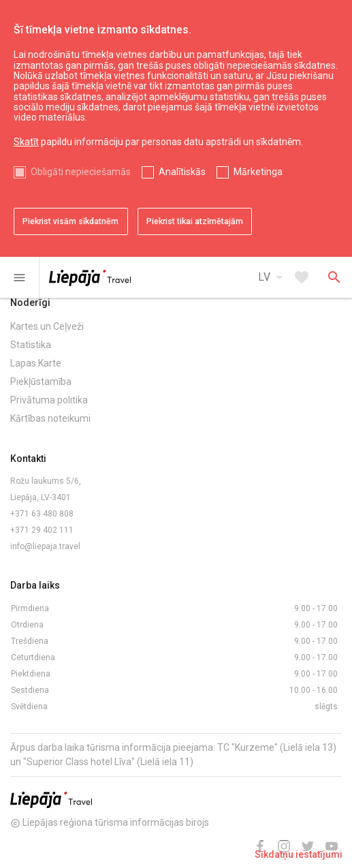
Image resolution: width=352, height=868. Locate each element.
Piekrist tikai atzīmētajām (195, 221)
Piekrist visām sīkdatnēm (70, 221)
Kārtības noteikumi (50, 418)
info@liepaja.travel (45, 546)
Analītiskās (182, 172)
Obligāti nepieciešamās (81, 172)
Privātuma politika (49, 400)
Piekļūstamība (41, 382)
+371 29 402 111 (42, 530)
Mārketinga (258, 172)
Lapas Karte (36, 363)
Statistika (31, 345)
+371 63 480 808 (42, 514)
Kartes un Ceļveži (47, 326)
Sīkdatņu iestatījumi (299, 854)
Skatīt (26, 142)
